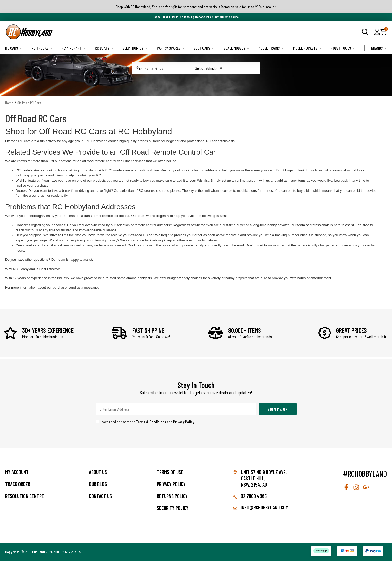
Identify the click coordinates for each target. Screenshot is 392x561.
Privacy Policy (184, 422)
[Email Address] (176, 409)
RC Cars (14, 48)
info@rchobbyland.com (261, 507)
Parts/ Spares (171, 48)
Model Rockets (307, 48)
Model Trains (271, 48)
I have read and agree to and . (145, 422)
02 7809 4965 (250, 496)
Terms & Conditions (151, 422)
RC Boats (104, 48)
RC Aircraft (74, 48)
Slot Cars (204, 48)
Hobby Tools (343, 48)
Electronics (135, 48)
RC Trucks (42, 48)
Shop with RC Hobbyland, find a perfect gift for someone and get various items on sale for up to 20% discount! (196, 7)
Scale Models (236, 48)
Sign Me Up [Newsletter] (278, 409)
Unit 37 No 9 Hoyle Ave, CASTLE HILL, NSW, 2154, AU (264, 478)
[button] (377, 32)
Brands (379, 48)
